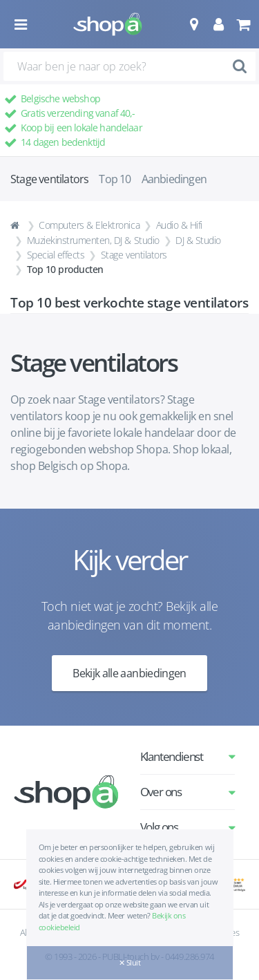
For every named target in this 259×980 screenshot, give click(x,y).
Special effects (56, 255)
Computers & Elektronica (89, 225)
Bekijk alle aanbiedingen (129, 673)
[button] (194, 24)
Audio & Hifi (179, 225)
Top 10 (115, 179)
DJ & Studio (198, 240)
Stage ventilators (134, 255)
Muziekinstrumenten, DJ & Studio (93, 240)
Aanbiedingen (174, 179)
